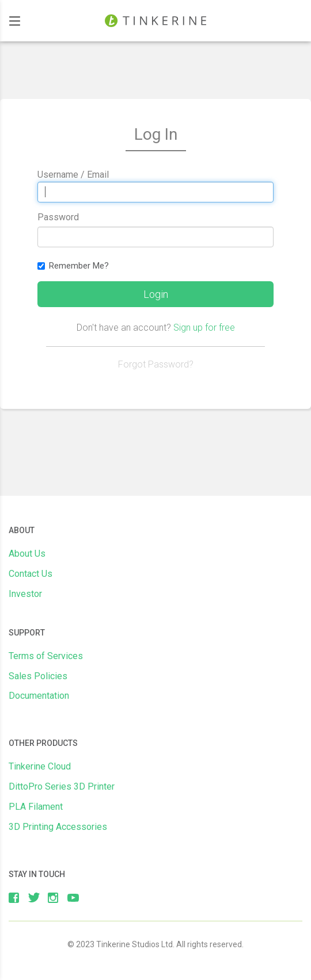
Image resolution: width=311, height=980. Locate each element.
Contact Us (31, 574)
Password (58, 217)
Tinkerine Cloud (40, 766)
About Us (27, 554)
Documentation (39, 696)
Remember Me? (73, 266)
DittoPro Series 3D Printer (62, 786)
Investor (25, 594)
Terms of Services (46, 656)
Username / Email (73, 175)
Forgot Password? (156, 364)
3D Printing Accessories (58, 827)
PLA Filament (36, 807)
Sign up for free (204, 328)
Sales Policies (38, 676)
